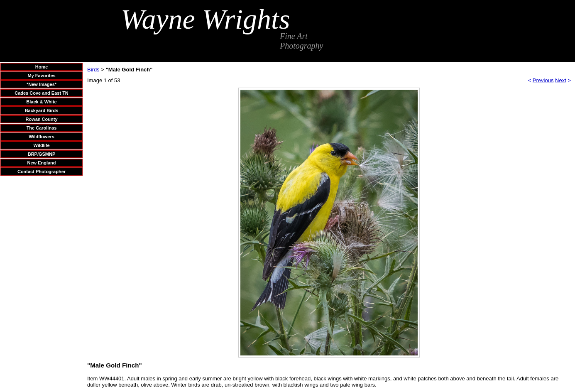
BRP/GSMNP (42, 154)
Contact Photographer (42, 171)
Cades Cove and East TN (42, 93)
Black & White (41, 102)
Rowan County (42, 119)
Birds (93, 70)
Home (42, 67)
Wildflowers (42, 137)
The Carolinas (42, 128)
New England (41, 163)
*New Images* (42, 84)
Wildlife (41, 145)
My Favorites (41, 76)
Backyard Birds (42, 110)
